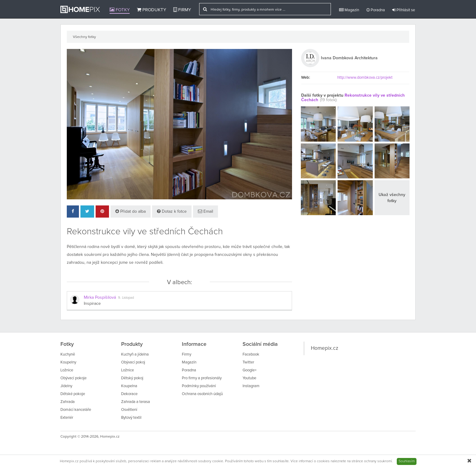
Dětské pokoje (73, 394)
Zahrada (68, 402)
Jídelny (66, 386)
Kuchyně (68, 354)
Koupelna (129, 386)
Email (206, 211)
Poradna (376, 10)
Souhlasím (407, 461)
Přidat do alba (131, 211)
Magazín (349, 10)
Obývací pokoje (73, 378)
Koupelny (68, 362)
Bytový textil (131, 418)
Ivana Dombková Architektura (349, 58)
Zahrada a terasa (136, 402)
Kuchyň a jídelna (135, 354)
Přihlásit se (404, 10)
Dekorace (129, 394)
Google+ (250, 370)
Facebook (251, 354)
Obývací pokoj (133, 362)
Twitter (248, 362)
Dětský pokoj (132, 378)
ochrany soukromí (378, 461)
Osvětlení (129, 410)
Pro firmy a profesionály (202, 378)
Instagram (251, 386)
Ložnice (67, 370)
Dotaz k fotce (172, 211)
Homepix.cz (325, 348)
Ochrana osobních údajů (202, 394)
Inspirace (92, 304)
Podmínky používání (199, 386)
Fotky (120, 10)
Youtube (249, 378)
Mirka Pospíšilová (100, 298)
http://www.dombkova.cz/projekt (365, 78)
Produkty (151, 10)
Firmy (182, 10)
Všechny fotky (84, 37)
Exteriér (67, 418)
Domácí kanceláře (76, 410)
